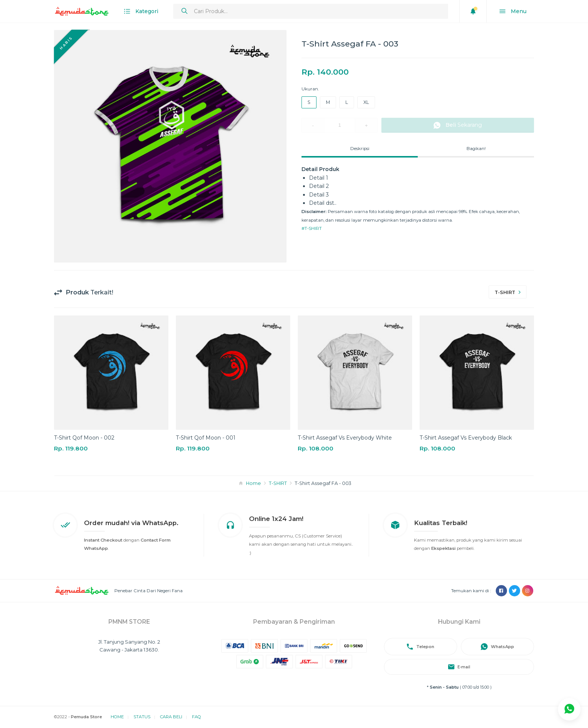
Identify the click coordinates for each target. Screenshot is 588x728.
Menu (513, 11)
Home (253, 483)
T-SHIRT (278, 483)
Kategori (141, 11)
